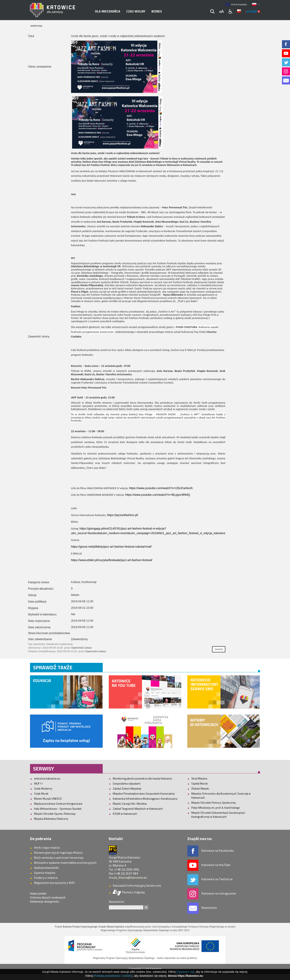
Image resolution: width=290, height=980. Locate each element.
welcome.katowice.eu (47, 778)
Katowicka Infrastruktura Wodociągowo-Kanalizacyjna (145, 798)
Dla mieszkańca (108, 11)
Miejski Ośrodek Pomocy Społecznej (213, 803)
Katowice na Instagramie (219, 893)
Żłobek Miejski (200, 788)
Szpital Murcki (200, 783)
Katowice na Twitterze (217, 879)
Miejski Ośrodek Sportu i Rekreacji (55, 814)
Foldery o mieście (46, 878)
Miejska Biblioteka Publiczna (51, 819)
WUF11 (38, 783)
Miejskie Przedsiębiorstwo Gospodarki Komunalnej (144, 793)
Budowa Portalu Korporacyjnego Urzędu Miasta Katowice (94, 927)
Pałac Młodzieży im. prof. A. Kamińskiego (216, 808)
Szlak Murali (41, 793)
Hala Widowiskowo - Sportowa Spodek (58, 809)
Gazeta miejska (45, 873)
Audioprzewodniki (46, 868)
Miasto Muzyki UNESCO (48, 798)
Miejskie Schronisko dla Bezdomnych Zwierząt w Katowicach (221, 795)
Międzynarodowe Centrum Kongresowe (58, 804)
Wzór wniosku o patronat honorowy (59, 858)
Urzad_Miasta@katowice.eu (128, 877)
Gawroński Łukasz (81, 648)
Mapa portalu (38, 894)
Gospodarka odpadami (127, 783)
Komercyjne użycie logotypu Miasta (58, 852)
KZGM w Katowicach (125, 814)
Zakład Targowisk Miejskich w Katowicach (138, 809)
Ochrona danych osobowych (48, 898)
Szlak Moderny (43, 788)
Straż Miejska (199, 778)
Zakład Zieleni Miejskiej (127, 788)
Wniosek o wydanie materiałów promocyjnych (65, 863)
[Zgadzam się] (185, 972)
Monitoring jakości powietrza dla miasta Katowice (142, 778)
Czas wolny (136, 11)
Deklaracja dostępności (45, 902)
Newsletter (209, 908)
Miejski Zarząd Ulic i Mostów (130, 804)
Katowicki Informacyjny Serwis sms (137, 885)
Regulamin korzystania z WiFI (54, 883)
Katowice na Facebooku (217, 850)
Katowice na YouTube (216, 865)
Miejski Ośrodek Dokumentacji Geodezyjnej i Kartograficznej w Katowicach (218, 815)
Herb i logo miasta (47, 847)
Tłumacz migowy (133, 892)
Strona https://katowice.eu (185, 976)
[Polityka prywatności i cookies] (113, 976)
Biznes (157, 11)
